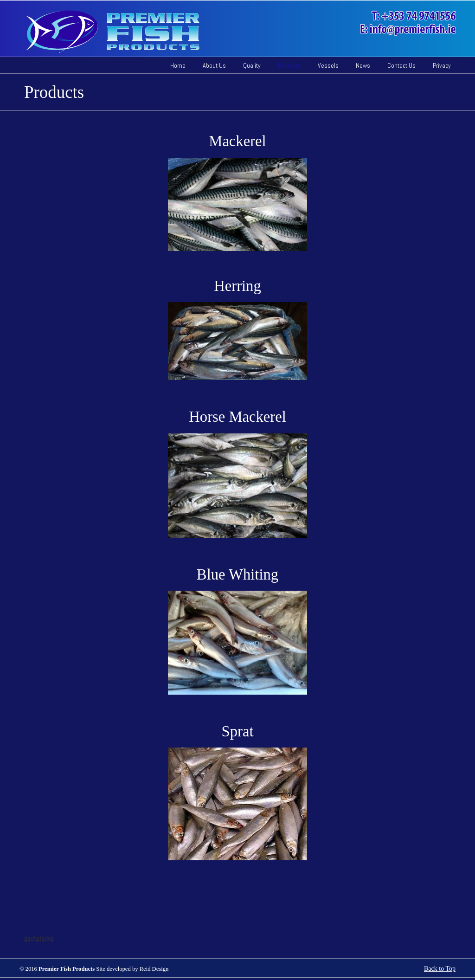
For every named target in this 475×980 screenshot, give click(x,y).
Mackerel (237, 141)
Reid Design (154, 969)
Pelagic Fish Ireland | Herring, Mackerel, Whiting (245, 32)
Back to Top (440, 969)
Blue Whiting (237, 574)
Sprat (238, 731)
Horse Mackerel (237, 417)
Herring (237, 286)
